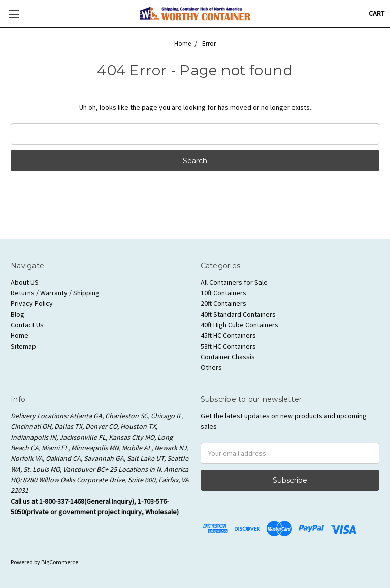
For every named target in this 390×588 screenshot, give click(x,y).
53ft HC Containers (228, 346)
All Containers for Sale (234, 282)
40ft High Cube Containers (239, 325)
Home (20, 335)
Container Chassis (228, 357)
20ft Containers (223, 303)
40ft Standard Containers (238, 314)
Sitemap (23, 346)
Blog (18, 314)
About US (25, 282)
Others (211, 367)
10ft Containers (223, 293)
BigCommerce (60, 562)
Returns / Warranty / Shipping (55, 293)
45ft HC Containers (228, 335)
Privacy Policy (32, 303)
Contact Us (27, 325)
